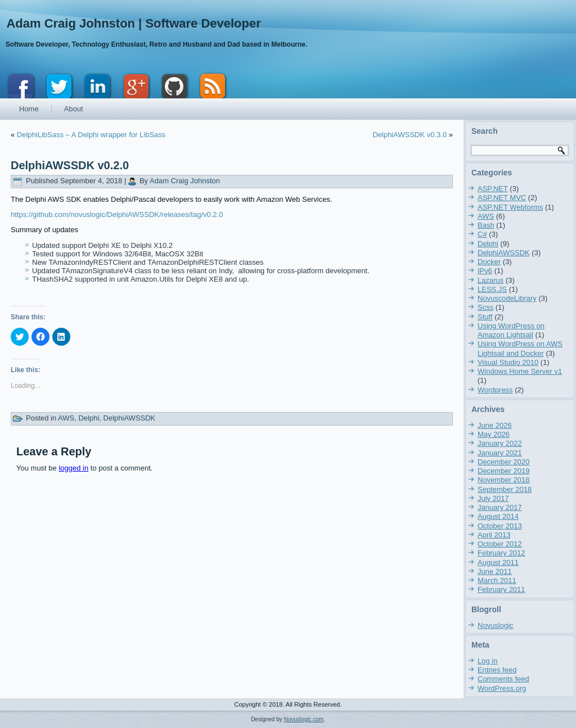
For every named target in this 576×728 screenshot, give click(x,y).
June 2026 (495, 425)
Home (29, 109)
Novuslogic (496, 625)
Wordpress (495, 390)
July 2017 (493, 498)
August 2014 (498, 516)
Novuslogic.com (304, 719)
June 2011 (495, 571)
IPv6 (485, 271)
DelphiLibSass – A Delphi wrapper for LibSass (91, 135)
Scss (485, 307)
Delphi (89, 418)
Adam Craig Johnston (185, 181)
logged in (73, 468)
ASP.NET (493, 189)
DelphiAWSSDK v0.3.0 (409, 135)
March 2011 (497, 580)
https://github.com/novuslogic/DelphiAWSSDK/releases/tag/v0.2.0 (117, 214)
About (74, 109)
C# (482, 234)
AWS (66, 418)
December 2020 (504, 462)
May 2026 (494, 434)
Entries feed (497, 670)
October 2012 (500, 544)
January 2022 (500, 443)
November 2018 (504, 480)
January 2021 (500, 453)
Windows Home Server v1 (520, 371)
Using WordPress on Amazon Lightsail (511, 330)
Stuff (485, 317)
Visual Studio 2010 (508, 362)
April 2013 (494, 535)
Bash (486, 225)
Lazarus (490, 280)
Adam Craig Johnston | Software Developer (133, 23)
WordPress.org (502, 688)
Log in (487, 661)
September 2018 (505, 489)
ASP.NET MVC (502, 198)
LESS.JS (492, 289)
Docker (489, 262)
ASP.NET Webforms (510, 207)
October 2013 (500, 526)
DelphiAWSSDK (130, 418)
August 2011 (498, 562)
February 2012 (501, 553)
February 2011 (501, 589)
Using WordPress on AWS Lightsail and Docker (520, 348)
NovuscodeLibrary (507, 298)
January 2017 (500, 507)
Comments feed (503, 679)
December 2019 (504, 471)
